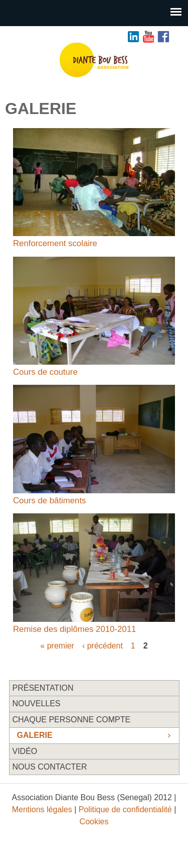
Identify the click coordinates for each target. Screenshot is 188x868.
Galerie (35, 735)
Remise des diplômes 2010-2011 (74, 629)
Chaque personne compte (72, 720)
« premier (57, 646)
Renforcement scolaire (55, 243)
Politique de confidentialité (125, 809)
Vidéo (25, 751)
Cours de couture (45, 372)
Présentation (43, 688)
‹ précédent (103, 646)
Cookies (94, 822)
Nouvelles (37, 703)
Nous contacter (50, 767)
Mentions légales (42, 809)
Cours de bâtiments (50, 501)
